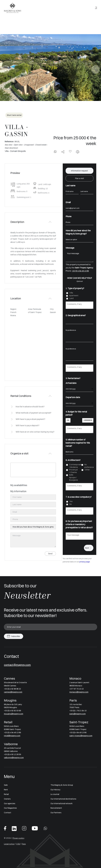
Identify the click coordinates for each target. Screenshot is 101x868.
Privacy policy (18, 838)
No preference (79, 330)
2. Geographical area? (76, 315)
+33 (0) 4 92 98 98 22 (12, 689)
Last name (70, 186)
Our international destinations (63, 799)
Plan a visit (80, 178)
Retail (6, 794)
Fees (24, 844)
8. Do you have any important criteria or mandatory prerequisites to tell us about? (79, 524)
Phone (69, 216)
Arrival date (71, 383)
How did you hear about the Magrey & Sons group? (78, 232)
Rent (6, 790)
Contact (8, 813)
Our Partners (56, 813)
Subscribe (16, 636)
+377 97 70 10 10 (76, 689)
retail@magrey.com (12, 736)
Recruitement (56, 808)
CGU (18, 844)
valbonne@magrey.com (14, 758)
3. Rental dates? (73, 378)
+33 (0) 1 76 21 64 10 (78, 711)
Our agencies (10, 803)
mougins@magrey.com (14, 714)
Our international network (61, 803)
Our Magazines (10, 808)
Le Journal (55, 794)
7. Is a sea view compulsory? (79, 497)
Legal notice (9, 844)
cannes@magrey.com (13, 692)
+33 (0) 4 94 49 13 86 (80, 271)
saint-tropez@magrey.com (81, 736)
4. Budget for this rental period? (76, 413)
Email (68, 202)
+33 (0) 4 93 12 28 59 (12, 754)
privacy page (85, 562)
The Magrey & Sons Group (62, 785)
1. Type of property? (75, 288)
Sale (6, 785)
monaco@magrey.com (79, 692)
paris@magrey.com (78, 714)
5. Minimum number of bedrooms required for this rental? (78, 443)
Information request (79, 171)
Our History (55, 790)
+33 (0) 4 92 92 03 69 (12, 711)
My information (18, 491)
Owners (7, 799)
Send (50, 554)
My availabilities (19, 485)
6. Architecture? (73, 460)
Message (70, 248)
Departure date (73, 397)
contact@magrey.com (17, 665)
